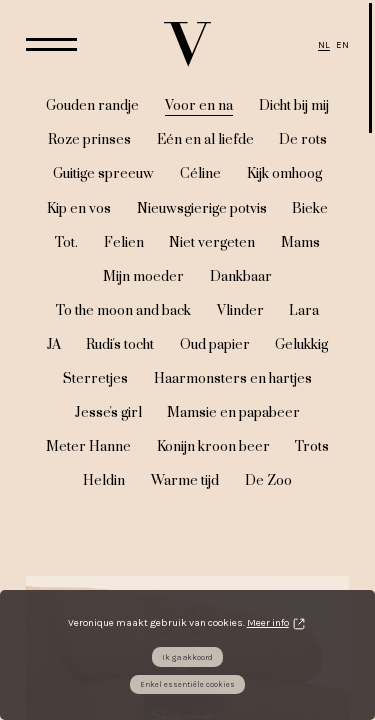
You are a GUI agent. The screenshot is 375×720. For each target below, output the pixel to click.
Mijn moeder (143, 277)
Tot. (66, 243)
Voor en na (199, 106)
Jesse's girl (108, 413)
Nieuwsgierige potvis (202, 209)
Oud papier (215, 345)
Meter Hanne (88, 447)
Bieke (310, 209)
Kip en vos (79, 209)
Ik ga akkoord (187, 657)
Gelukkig (301, 345)
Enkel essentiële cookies (187, 684)
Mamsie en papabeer (233, 413)
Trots (312, 447)
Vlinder (240, 311)
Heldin (104, 481)
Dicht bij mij (294, 106)
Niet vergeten (212, 243)
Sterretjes (95, 379)
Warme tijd (185, 481)
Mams (300, 243)
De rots (303, 140)
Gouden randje (92, 106)
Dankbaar (241, 277)
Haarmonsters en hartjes (233, 379)
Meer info (268, 623)
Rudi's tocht (120, 345)
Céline (200, 174)
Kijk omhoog (284, 174)
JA (54, 345)
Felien (124, 243)
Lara (304, 311)
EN (342, 44)
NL (324, 44)
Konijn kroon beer (213, 447)
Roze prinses (89, 140)
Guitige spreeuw (103, 174)
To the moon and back (123, 311)
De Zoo (268, 481)
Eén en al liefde (205, 140)
